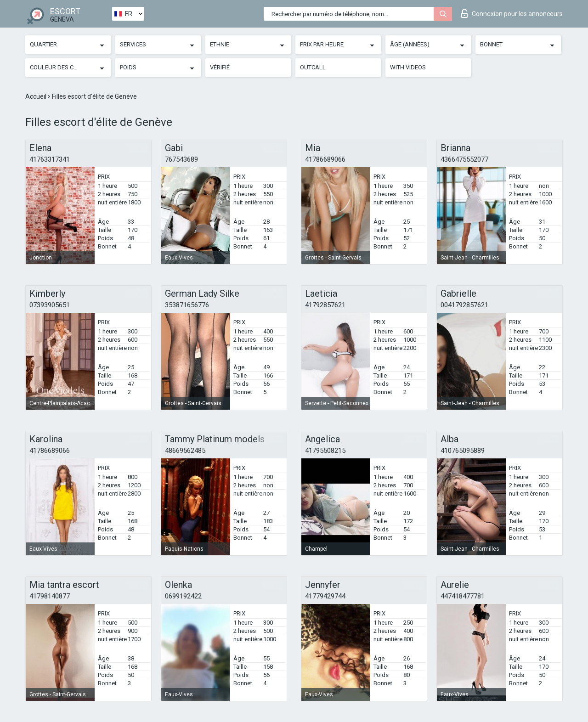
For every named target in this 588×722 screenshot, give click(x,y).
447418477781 (463, 596)
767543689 (181, 159)
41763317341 (50, 159)
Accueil (37, 96)
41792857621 (325, 305)
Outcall (313, 67)
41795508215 (325, 451)
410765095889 (463, 451)
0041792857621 (464, 305)
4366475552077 (464, 159)
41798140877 (50, 596)
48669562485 (185, 451)
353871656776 (187, 305)
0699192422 (183, 596)
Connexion (512, 13)
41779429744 (325, 596)
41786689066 (325, 159)
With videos (408, 67)
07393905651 (50, 305)
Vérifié (220, 67)
